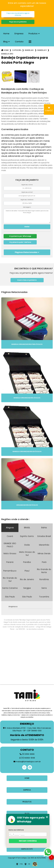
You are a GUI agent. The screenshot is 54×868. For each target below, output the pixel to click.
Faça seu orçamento (18, 22)
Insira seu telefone (16, 830)
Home (6, 34)
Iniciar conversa (28, 841)
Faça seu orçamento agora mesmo (18, 14)
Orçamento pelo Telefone (20, 242)
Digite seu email (27, 192)
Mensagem (27, 207)
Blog (5, 42)
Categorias (17, 50)
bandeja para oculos (42, 50)
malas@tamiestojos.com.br (27, 762)
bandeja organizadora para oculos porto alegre (7, 54)
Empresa (19, 34)
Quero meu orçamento (27, 280)
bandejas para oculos (29, 50)
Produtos (33, 34)
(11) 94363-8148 (27, 758)
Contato (19, 42)
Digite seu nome (27, 185)
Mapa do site (27, 849)
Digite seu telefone (27, 200)
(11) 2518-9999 (27, 754)
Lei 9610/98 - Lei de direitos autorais (30, 629)
